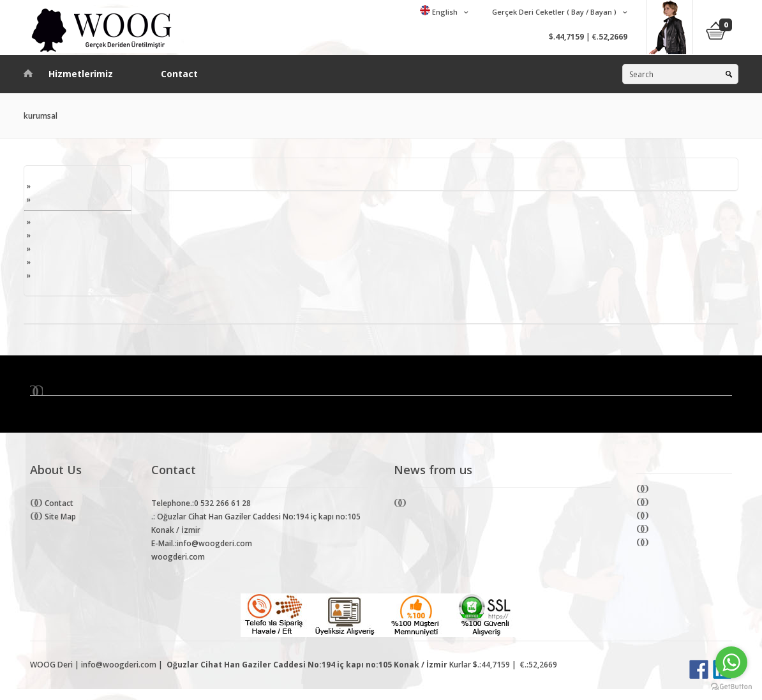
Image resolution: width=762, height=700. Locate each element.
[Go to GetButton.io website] (731, 687)
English (444, 12)
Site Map (59, 517)
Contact (179, 74)
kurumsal (41, 116)
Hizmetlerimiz (81, 74)
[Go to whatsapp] (731, 662)
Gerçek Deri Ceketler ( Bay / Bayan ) (553, 12)
